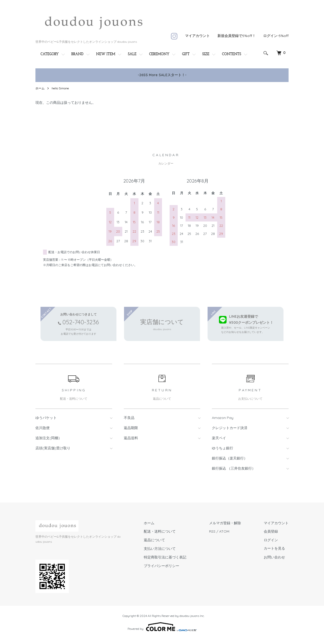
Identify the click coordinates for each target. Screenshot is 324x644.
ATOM (224, 531)
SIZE (206, 54)
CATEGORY (50, 54)
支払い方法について (160, 549)
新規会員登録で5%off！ (237, 36)
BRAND (77, 54)
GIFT (186, 54)
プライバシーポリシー (161, 566)
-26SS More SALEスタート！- (162, 75)
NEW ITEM (106, 54)
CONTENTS (232, 54)
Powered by (162, 627)
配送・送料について (160, 531)
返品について (154, 540)
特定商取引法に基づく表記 (165, 557)
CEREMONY (159, 54)
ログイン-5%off (276, 36)
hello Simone (60, 88)
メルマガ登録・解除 (225, 523)
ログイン (271, 540)
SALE (132, 54)
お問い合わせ (274, 557)
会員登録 (271, 531)
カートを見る (274, 549)
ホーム (40, 88)
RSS (212, 531)
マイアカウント (197, 36)
